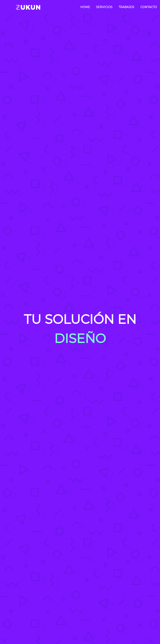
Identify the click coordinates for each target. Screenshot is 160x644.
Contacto (149, 7)
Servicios (104, 7)
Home (85, 7)
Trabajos (126, 7)
